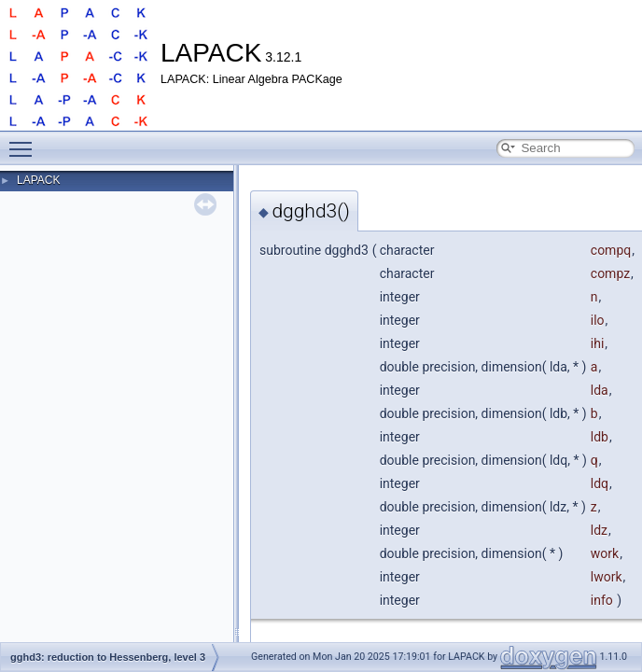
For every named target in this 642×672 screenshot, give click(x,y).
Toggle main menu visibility (25, 141)
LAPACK (38, 180)
